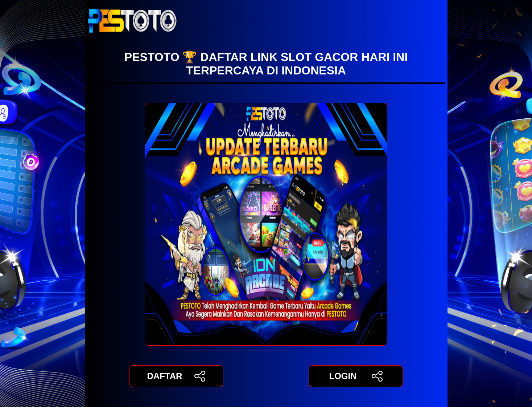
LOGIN (356, 376)
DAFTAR (176, 376)
